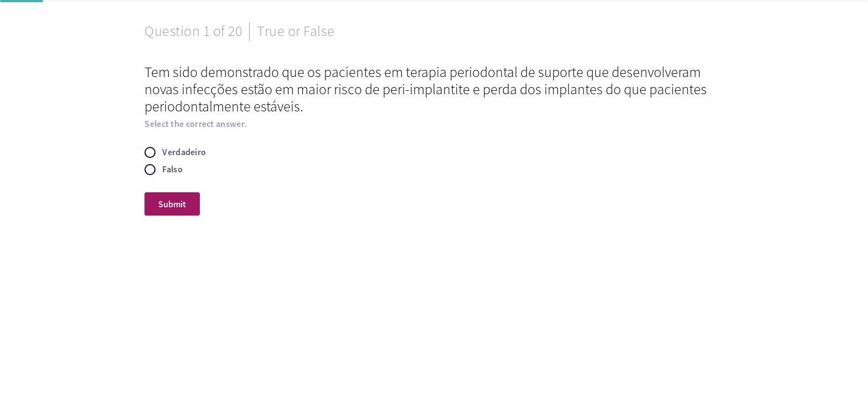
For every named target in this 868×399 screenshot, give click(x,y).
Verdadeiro (184, 152)
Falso (172, 169)
